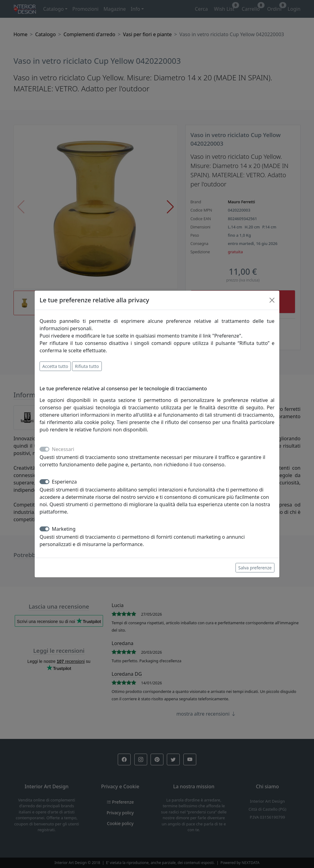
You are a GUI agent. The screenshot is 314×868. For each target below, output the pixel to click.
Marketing (64, 529)
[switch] (44, 482)
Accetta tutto (55, 366)
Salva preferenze (255, 568)
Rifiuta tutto (87, 366)
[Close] (272, 300)
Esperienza (64, 482)
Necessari (63, 449)
